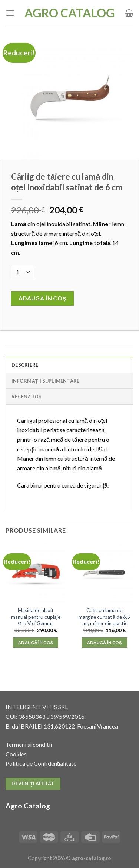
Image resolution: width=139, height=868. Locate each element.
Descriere (25, 365)
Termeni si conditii (29, 744)
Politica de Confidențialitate (41, 763)
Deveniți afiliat (33, 784)
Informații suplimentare (46, 381)
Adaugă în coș (43, 298)
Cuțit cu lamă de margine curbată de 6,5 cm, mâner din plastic (104, 617)
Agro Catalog (70, 13)
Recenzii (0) (26, 396)
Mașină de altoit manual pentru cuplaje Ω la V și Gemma (36, 617)
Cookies (16, 754)
